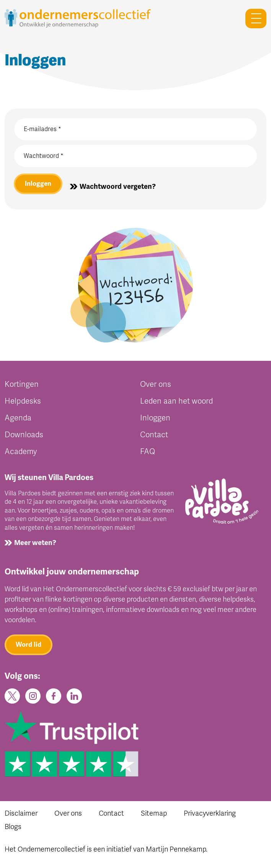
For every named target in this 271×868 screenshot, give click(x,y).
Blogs (13, 827)
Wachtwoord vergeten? (118, 187)
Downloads (24, 435)
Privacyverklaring (210, 813)
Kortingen (22, 384)
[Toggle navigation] (253, 19)
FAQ (148, 452)
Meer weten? (35, 543)
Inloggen (38, 184)
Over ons (156, 384)
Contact (154, 435)
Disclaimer (21, 813)
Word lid (29, 645)
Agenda (18, 418)
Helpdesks (23, 401)
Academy (21, 452)
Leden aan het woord (176, 401)
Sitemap (154, 813)
